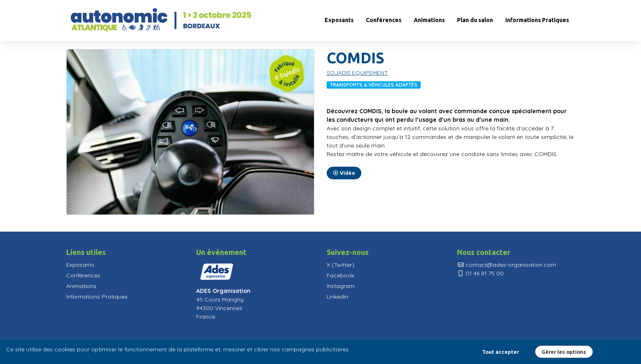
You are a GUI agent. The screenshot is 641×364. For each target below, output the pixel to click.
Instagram (341, 286)
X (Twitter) (341, 265)
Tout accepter (500, 352)
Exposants (339, 20)
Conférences (384, 20)
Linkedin (337, 297)
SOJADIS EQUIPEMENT (357, 73)
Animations (429, 20)
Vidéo (344, 173)
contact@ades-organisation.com (507, 265)
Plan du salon (475, 20)
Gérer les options (564, 352)
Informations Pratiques (537, 20)
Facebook (340, 275)
